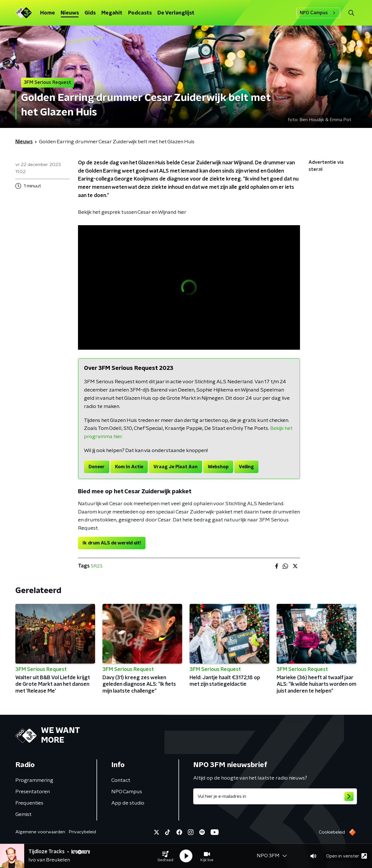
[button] (165, 856)
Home (48, 13)
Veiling (246, 467)
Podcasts (140, 13)
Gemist (23, 815)
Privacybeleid (82, 832)
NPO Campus (318, 13)
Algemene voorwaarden (40, 832)
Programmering (34, 780)
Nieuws (70, 13)
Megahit (112, 13)
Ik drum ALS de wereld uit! (112, 543)
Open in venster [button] (347, 856)
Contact (121, 780)
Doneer (97, 467)
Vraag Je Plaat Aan (175, 467)
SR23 (97, 566)
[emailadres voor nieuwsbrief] (275, 796)
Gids (90, 13)
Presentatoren (33, 792)
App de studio (128, 803)
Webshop (218, 467)
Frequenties (29, 803)
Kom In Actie (129, 467)
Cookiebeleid (332, 832)
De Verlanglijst (176, 13)
